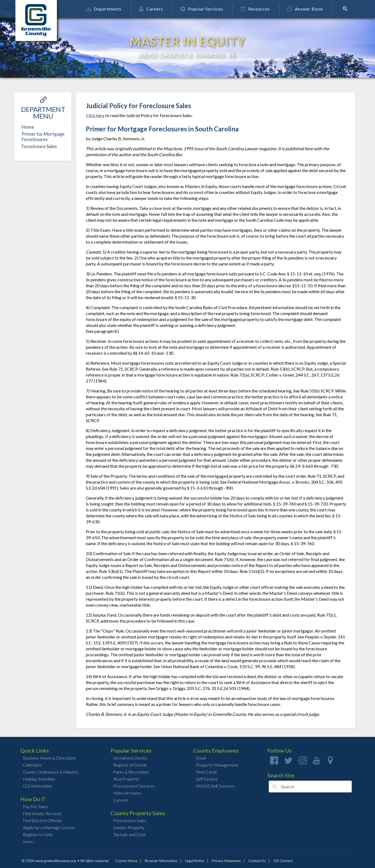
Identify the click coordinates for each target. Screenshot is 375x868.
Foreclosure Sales (39, 146)
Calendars (32, 765)
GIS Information (38, 786)
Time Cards (206, 772)
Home (28, 127)
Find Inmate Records (42, 813)
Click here (95, 115)
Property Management (217, 765)
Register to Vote (38, 834)
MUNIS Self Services (215, 786)
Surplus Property (129, 827)
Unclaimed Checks (130, 758)
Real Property (126, 779)
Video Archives (127, 793)
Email (201, 758)
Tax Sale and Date (130, 834)
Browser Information (161, 861)
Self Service (207, 779)
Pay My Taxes (35, 806)
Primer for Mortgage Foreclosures (43, 137)
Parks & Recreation (131, 772)
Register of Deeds (130, 765)
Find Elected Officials (42, 820)
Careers (151, 9)
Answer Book (306, 9)
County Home (126, 861)
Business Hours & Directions (49, 758)
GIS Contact (283, 861)
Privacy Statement (226, 861)
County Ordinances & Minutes (51, 772)
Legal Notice (195, 861)
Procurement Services (134, 786)
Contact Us (257, 861)
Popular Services (202, 9)
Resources (256, 9)
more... (29, 841)
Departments (104, 9)
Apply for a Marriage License (49, 827)
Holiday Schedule (39, 779)
